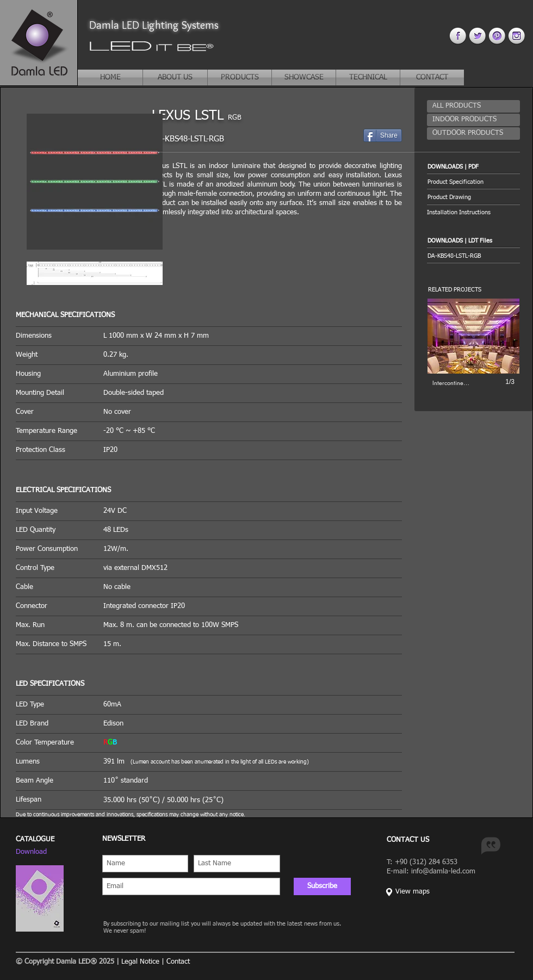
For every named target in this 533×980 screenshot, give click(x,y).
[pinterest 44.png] (497, 36)
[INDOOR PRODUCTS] (473, 120)
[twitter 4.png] (477, 36)
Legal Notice (140, 962)
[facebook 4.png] (458, 36)
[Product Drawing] (473, 197)
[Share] (383, 135)
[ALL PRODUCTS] (473, 106)
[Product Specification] (473, 182)
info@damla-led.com (443, 872)
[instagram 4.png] (516, 36)
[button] (473, 167)
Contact (178, 962)
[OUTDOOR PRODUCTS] (473, 134)
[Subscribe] (322, 886)
